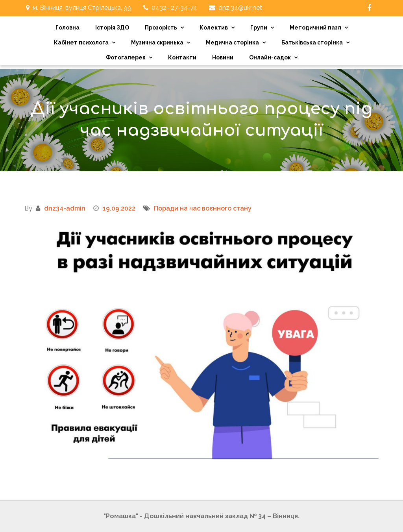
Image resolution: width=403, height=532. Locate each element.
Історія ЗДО (112, 28)
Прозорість (161, 28)
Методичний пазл (315, 28)
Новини (223, 57)
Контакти (182, 57)
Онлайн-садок (270, 57)
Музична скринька (157, 42)
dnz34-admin (65, 208)
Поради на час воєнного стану (203, 208)
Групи (259, 28)
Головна (67, 28)
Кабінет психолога (81, 42)
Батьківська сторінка (312, 42)
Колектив (214, 28)
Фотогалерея (126, 57)
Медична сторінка (232, 42)
